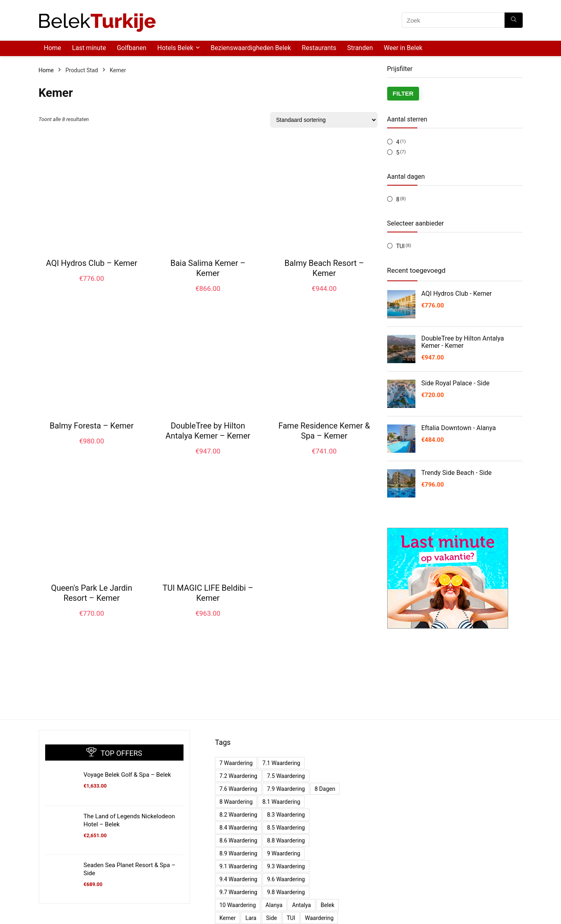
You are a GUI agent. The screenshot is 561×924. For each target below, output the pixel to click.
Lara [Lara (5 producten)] (251, 918)
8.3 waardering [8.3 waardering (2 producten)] (286, 815)
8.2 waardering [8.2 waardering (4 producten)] (238, 815)
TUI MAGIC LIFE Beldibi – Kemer (208, 593)
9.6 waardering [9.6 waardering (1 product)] (286, 879)
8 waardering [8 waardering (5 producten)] (236, 802)
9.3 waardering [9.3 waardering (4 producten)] (286, 866)
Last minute (89, 48)
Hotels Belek (175, 48)
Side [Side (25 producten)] (272, 918)
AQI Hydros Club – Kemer (92, 263)
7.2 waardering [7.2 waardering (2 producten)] (238, 776)
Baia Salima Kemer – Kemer (208, 268)
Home (53, 48)
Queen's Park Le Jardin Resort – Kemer (91, 593)
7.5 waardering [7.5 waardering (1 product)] (286, 776)
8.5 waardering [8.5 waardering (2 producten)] (286, 828)
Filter (403, 93)
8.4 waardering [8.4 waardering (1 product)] (238, 828)
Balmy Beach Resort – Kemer (324, 268)
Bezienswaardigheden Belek (251, 48)
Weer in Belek (403, 48)
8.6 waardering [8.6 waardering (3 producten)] (238, 840)
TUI (400, 246)
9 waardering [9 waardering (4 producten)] (284, 853)
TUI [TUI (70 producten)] (291, 918)
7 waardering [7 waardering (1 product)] (236, 763)
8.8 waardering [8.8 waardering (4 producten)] (286, 840)
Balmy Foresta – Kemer (92, 426)
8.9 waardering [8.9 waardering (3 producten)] (238, 853)
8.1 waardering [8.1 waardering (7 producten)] (281, 802)
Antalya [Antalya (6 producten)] (301, 905)
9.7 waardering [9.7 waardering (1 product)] (238, 892)
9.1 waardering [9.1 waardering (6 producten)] (238, 866)
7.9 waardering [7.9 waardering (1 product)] (286, 789)
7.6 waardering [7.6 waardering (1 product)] (238, 789)
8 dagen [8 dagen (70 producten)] (325, 789)
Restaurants (319, 48)
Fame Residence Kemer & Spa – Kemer (324, 431)
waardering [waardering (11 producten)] (319, 918)
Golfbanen (132, 48)
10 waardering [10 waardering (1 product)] (238, 905)
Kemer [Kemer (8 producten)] (227, 918)
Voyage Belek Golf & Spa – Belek (127, 775)
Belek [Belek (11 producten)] (327, 905)
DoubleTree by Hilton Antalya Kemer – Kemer (208, 431)
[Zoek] (514, 20)
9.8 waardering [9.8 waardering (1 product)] (286, 892)
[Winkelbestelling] (324, 120)
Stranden (360, 48)
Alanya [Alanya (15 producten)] (274, 905)
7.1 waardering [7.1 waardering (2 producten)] (281, 763)
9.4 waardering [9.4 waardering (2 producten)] (238, 879)
